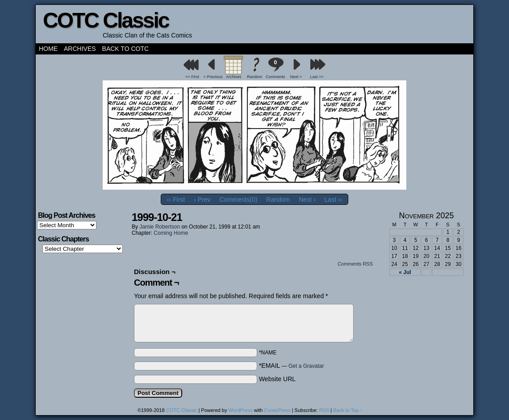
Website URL (277, 379)
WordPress (240, 410)
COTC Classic (106, 20)
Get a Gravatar (306, 366)
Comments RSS (355, 264)
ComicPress (277, 410)
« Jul (405, 272)
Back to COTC (126, 49)
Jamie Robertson (160, 227)
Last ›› (334, 200)
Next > (296, 77)
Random (254, 77)
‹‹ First (176, 200)
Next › (307, 200)
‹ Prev (202, 200)
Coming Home (171, 233)
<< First (192, 77)
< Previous (213, 77)
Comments (275, 68)
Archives (80, 49)
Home (48, 49)
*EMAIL (292, 366)
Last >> (317, 77)
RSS (324, 410)
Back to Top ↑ (348, 410)
